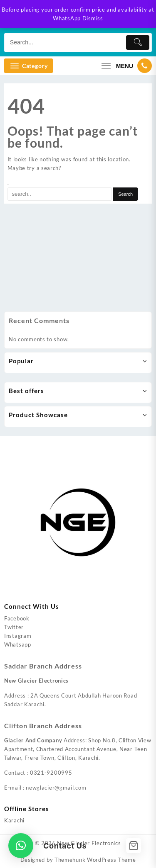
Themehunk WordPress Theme (95, 860)
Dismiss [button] (93, 18)
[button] (21, 846)
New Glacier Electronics (89, 843)
